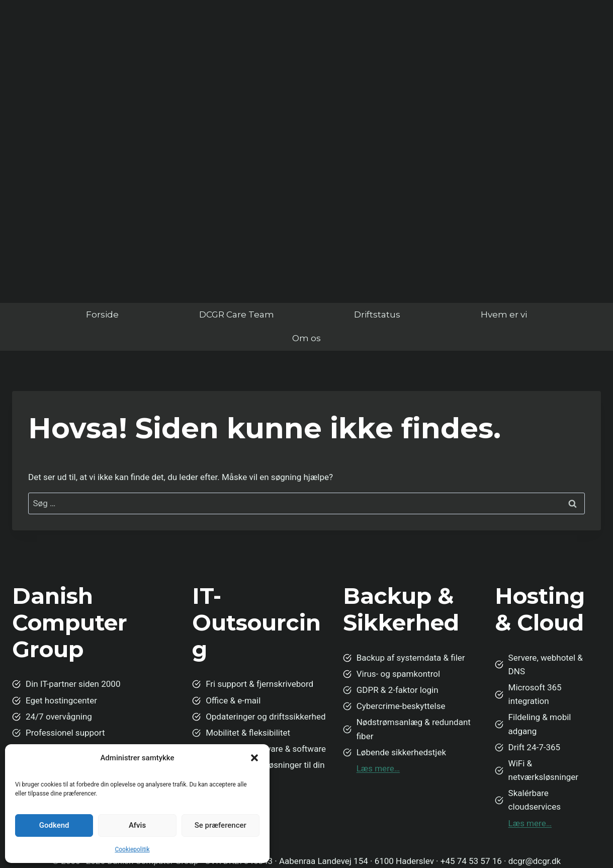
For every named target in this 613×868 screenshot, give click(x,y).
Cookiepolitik (132, 849)
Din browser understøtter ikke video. (306, 143)
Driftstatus (377, 314)
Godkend (54, 825)
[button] (254, 758)
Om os (306, 338)
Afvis (137, 825)
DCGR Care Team (237, 314)
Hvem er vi (504, 314)
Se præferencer (221, 825)
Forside (102, 314)
